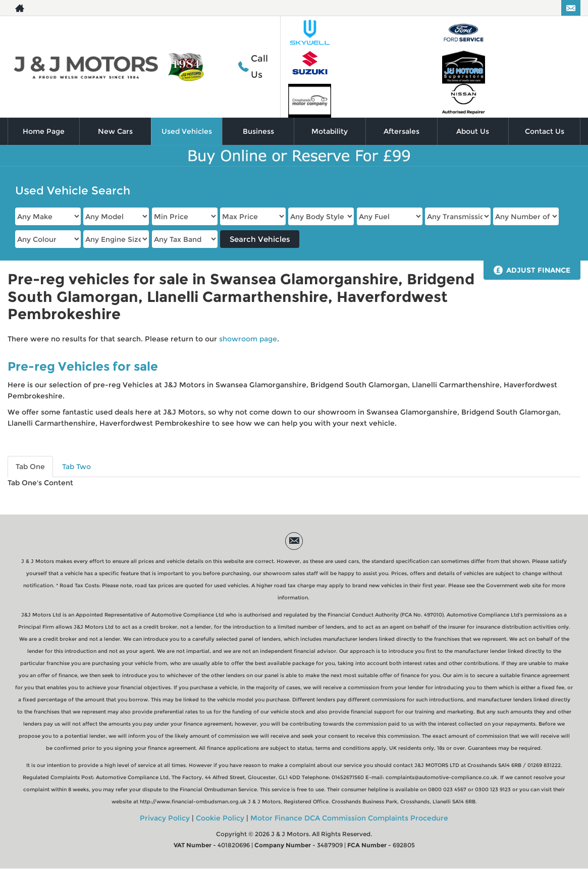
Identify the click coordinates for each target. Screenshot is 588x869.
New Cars (115, 131)
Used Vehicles (187, 131)
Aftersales (402, 131)
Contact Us (545, 131)
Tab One (30, 467)
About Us (473, 131)
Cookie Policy (220, 818)
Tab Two (76, 467)
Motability (330, 131)
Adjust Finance (538, 270)
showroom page (248, 339)
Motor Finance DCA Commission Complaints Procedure (349, 818)
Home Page (44, 131)
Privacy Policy (165, 818)
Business (258, 131)
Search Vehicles (260, 239)
